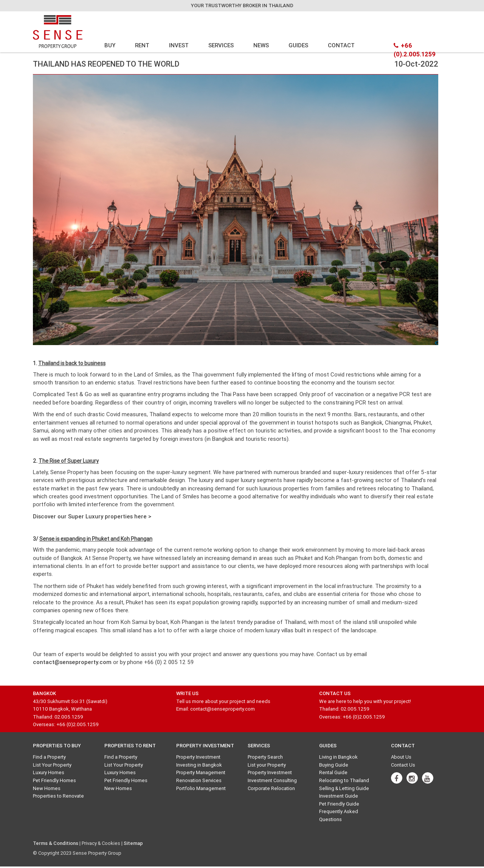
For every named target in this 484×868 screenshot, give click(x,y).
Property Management (201, 772)
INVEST (179, 45)
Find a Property (49, 757)
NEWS (261, 45)
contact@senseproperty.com (72, 662)
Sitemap (133, 843)
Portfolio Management (201, 788)
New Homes (47, 788)
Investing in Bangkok (199, 765)
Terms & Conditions (56, 843)
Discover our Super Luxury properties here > (92, 516)
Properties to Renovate (58, 796)
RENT (142, 45)
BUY (110, 45)
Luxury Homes (49, 772)
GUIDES (298, 45)
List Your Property (52, 765)
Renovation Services (199, 780)
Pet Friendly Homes (54, 780)
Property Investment (198, 757)
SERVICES (221, 45)
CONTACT (341, 45)
